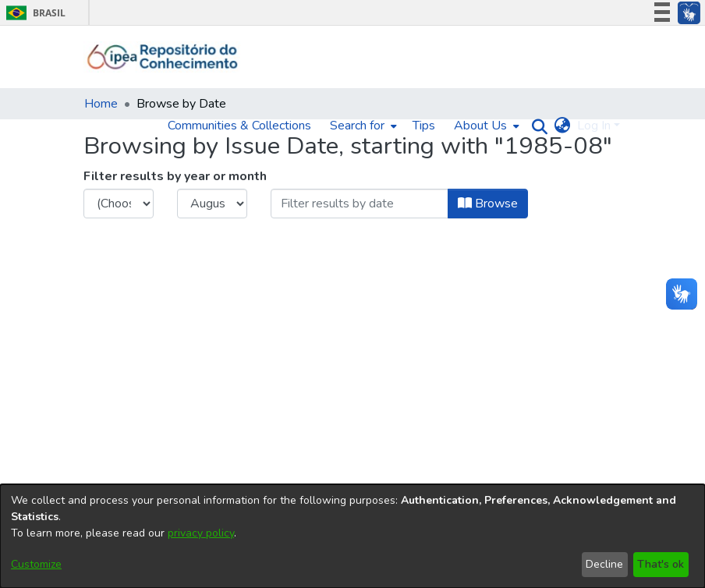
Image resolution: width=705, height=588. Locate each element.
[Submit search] (536, 126)
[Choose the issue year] (119, 204)
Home (101, 104)
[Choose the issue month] (212, 204)
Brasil (33, 13)
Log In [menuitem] (594, 126)
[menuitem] (362, 126)
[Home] (163, 57)
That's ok (661, 564)
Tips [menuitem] (424, 126)
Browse (488, 204)
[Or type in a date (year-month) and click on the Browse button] (360, 204)
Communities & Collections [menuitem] (239, 126)
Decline (604, 564)
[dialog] (352, 536)
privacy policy (201, 533)
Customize (36, 564)
